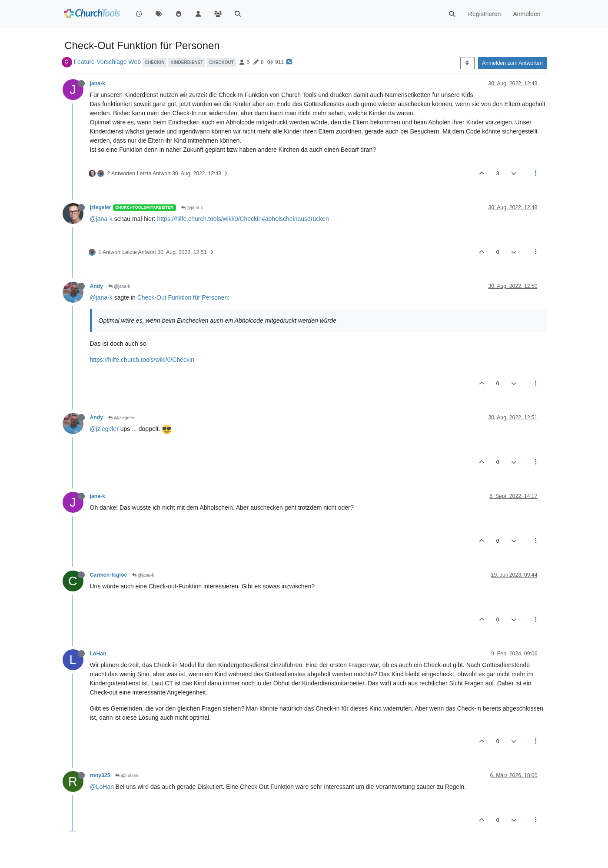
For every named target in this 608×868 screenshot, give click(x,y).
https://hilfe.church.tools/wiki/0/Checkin (142, 360)
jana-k (98, 83)
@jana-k (192, 208)
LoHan (98, 654)
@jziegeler (121, 418)
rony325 (100, 775)
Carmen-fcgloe (109, 575)
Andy (97, 286)
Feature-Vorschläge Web (107, 62)
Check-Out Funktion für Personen (183, 297)
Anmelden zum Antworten (512, 63)
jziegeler (101, 207)
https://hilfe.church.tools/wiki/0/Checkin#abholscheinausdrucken (243, 219)
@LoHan (126, 776)
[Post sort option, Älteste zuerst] (467, 63)
